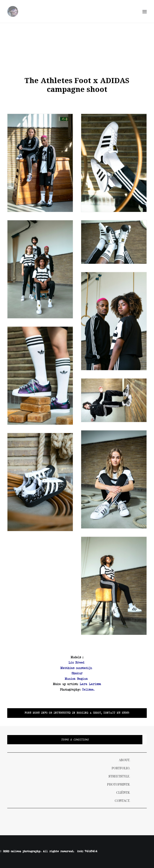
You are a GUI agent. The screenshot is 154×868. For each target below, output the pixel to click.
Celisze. (88, 690)
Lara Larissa (90, 684)
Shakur (77, 673)
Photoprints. (119, 784)
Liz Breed (77, 663)
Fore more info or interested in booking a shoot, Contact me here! (77, 713)
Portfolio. (121, 768)
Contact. (122, 801)
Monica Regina (76, 679)
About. (124, 760)
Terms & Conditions (75, 740)
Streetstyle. (119, 776)
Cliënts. (123, 792)
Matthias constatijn (77, 668)
